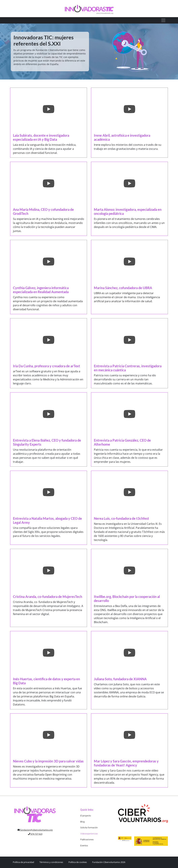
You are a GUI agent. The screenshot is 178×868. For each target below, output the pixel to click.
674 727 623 (35, 834)
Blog (82, 822)
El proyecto (86, 816)
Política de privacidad (23, 862)
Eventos (84, 846)
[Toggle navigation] (163, 20)
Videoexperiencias (89, 834)
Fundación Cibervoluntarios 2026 (109, 862)
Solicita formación (89, 828)
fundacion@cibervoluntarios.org (35, 830)
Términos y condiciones (51, 862)
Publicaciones (87, 840)
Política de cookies (78, 862)
